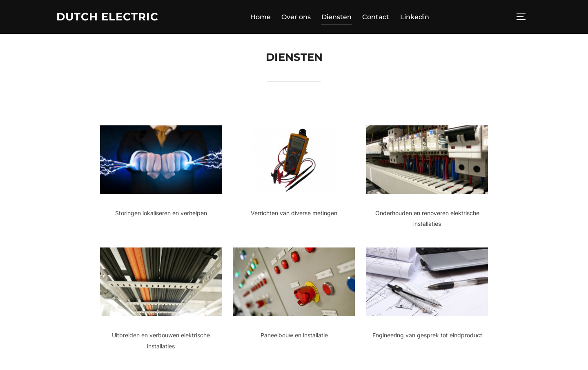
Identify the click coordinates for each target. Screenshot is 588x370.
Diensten (336, 17)
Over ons (296, 17)
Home (261, 17)
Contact (376, 17)
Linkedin (415, 17)
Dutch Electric (107, 17)
